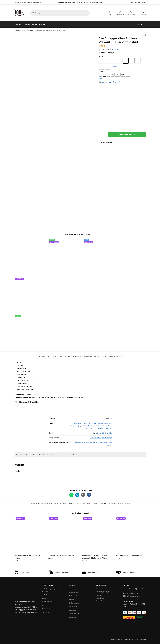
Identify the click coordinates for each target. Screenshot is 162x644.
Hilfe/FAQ (133, 589)
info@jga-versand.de (132, 596)
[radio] (102, 61)
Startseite (17, 30)
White (109, 426)
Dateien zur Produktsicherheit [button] (65, 455)
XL (100, 433)
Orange (73, 426)
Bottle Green (82, 423)
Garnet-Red (92, 428)
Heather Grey (91, 423)
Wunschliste (132, 13)
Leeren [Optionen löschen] (101, 78)
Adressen (99, 595)
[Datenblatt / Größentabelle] (109, 82)
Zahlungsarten (74, 596)
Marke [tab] (104, 357)
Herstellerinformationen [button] (23, 455)
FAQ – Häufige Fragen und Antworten (51, 590)
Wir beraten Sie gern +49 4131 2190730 (29, 2)
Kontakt (44, 595)
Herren (24, 30)
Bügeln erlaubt (107, 438)
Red (83, 426)
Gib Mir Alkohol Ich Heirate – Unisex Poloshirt (27, 557)
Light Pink (100, 423)
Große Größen (81, 503)
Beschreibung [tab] (44, 357)
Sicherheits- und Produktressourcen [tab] (86, 357)
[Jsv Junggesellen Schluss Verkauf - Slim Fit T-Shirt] (142, 35)
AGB (43, 605)
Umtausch (72, 610)
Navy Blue (108, 423)
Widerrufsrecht (47, 602)
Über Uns (45, 598)
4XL (110, 433)
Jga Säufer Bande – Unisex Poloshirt (129, 556)
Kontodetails (100, 598)
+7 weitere (114, 67)
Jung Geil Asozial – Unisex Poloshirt (61, 556)
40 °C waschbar (96, 438)
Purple (78, 426)
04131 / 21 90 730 (131, 593)
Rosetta (109, 428)
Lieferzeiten (73, 589)
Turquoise (103, 426)
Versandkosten (114, 49)
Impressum (45, 612)
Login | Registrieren (139, 2)
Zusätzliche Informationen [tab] (61, 357)
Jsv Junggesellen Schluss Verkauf (119, 503)
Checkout (143, 13)
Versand (140, 589)
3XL (107, 433)
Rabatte (71, 599)
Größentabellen (74, 603)
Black (75, 423)
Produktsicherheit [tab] (115, 357)
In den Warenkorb (127, 134)
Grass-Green (101, 428)
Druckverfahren (74, 614)
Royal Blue (88, 426)
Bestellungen (100, 589)
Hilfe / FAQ (109, 13)
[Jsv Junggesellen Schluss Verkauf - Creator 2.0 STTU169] (145, 35)
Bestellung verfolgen (103, 592)
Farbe (101, 56)
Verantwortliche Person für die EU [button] (43, 455)
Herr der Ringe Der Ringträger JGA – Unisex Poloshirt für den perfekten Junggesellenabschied (95, 557)
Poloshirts (30, 30)
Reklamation (73, 606)
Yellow (85, 428)
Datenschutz (46, 609)
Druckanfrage (73, 617)
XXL (103, 433)
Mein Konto (120, 13)
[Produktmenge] (101, 134)
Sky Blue (96, 426)
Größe (101, 72)
